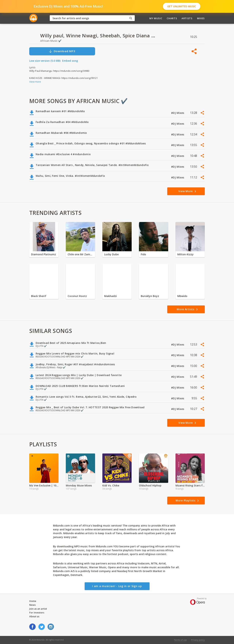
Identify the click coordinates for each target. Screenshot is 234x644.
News (32, 605)
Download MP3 (62, 51)
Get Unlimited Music (182, 6)
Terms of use (180, 640)
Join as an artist (38, 609)
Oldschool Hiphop (150, 485)
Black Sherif (39, 296)
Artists (187, 18)
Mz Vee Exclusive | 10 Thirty (44, 485)
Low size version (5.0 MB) (45, 61)
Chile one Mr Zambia (80, 254)
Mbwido (182, 296)
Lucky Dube (111, 254)
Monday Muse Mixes (79, 485)
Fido (143, 254)
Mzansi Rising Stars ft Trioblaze (190, 485)
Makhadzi (111, 296)
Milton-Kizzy (185, 254)
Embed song (70, 61)
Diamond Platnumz (44, 254)
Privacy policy (198, 640)
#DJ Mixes (178, 113)
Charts (172, 18)
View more (35, 82)
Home (33, 601)
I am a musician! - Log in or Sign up (117, 586)
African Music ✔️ (51, 41)
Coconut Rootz (77, 296)
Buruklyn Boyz (150, 296)
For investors (37, 613)
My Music (156, 18)
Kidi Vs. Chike (111, 485)
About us (34, 616)
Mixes (201, 18)
